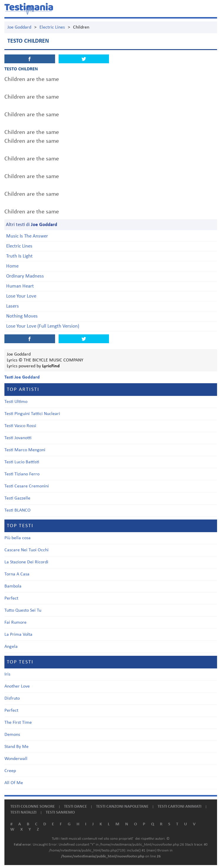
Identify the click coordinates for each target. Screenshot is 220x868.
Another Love (17, 686)
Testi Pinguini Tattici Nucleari (32, 414)
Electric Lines (52, 27)
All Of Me (14, 783)
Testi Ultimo (16, 402)
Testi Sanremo (60, 813)
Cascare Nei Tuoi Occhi (27, 550)
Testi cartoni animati (180, 807)
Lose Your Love (21, 296)
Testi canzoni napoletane (122, 807)
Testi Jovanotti (18, 438)
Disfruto (12, 698)
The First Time (18, 723)
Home (12, 266)
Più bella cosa (18, 538)
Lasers (13, 306)
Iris (7, 674)
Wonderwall (16, 759)
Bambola (13, 586)
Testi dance (75, 807)
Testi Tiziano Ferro (22, 474)
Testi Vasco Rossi (20, 426)
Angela (11, 647)
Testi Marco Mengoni (25, 450)
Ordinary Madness (25, 276)
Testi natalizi (23, 813)
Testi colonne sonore (33, 807)
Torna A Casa (17, 574)
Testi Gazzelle (17, 498)
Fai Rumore (15, 623)
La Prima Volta (18, 635)
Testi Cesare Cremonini (27, 486)
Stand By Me (16, 747)
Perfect (11, 598)
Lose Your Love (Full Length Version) (43, 326)
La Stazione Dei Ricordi (26, 562)
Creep (10, 771)
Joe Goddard (19, 27)
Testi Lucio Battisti (22, 462)
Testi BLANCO (18, 510)
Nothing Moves (22, 316)
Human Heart (20, 286)
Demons (12, 735)
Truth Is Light (19, 256)
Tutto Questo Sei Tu (23, 610)
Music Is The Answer (27, 236)
